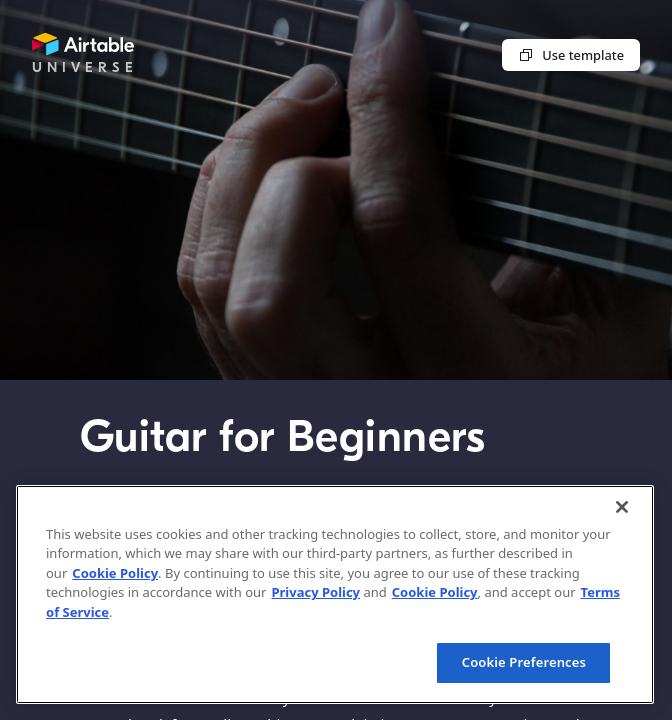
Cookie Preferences (524, 662)
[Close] (622, 507)
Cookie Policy (115, 573)
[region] (335, 594)
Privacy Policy (315, 592)
